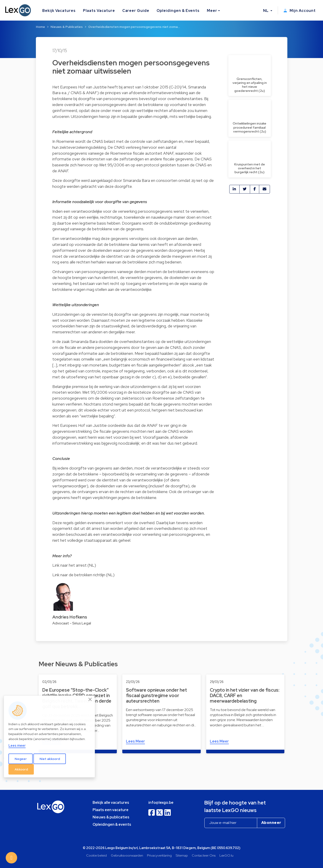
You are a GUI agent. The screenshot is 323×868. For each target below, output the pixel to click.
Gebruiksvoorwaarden (127, 855)
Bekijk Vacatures (59, 11)
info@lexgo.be (161, 803)
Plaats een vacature (111, 810)
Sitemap (182, 855)
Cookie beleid (96, 855)
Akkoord (21, 769)
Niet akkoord (50, 759)
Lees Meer (135, 741)
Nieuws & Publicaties (67, 27)
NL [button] (266, 11)
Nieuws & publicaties (111, 817)
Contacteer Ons (204, 855)
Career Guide (136, 11)
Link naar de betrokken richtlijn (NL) (83, 575)
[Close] (90, 699)
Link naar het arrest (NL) (74, 565)
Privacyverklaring (159, 855)
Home (40, 27)
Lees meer (17, 745)
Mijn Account (300, 11)
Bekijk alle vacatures (111, 803)
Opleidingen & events (112, 824)
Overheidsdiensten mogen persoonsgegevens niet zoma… (134, 27)
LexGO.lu (226, 855)
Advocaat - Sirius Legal (72, 623)
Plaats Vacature (99, 11)
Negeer (21, 759)
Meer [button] (212, 11)
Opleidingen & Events (178, 11)
